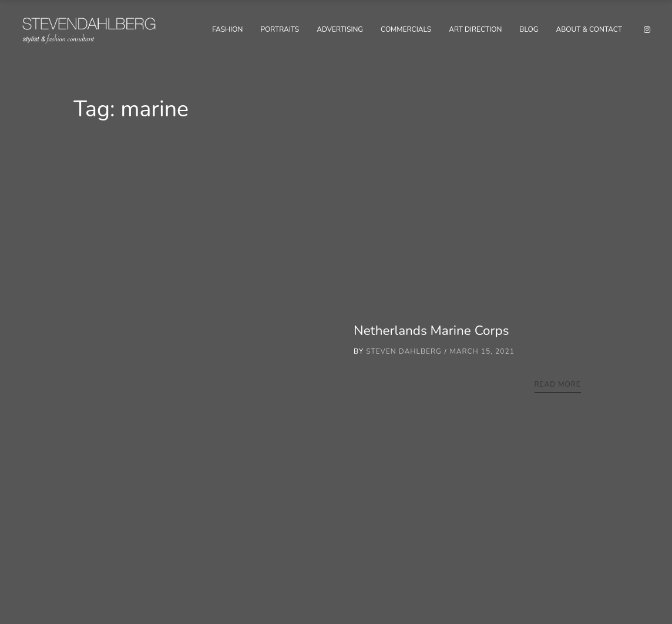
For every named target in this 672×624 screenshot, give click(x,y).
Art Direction (475, 29)
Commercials (406, 29)
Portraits (280, 29)
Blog (529, 29)
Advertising (340, 29)
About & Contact (589, 29)
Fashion (227, 29)
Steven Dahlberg (404, 351)
